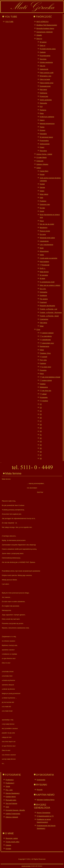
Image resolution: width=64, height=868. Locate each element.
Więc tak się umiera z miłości (50, 285)
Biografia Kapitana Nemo (45, 28)
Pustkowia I (10, 780)
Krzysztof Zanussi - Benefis (15, 810)
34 (41, 445)
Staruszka (43, 103)
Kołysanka (44, 292)
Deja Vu (39, 39)
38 (41, 458)
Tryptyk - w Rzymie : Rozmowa (51, 312)
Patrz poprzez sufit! (47, 73)
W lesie (42, 278)
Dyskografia (41, 780)
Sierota (42, 187)
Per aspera (44, 299)
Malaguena (44, 387)
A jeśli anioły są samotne (49, 258)
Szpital (42, 184)
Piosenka (43, 370)
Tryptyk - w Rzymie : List (48, 309)
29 (41, 428)
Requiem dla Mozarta (47, 306)
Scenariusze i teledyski (44, 32)
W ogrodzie (44, 275)
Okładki (39, 35)
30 (41, 431)
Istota (42, 255)
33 (41, 441)
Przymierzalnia (45, 56)
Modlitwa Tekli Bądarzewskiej (47, 25)
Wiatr (42, 326)
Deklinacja (44, 93)
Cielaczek (40, 161)
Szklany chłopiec (42, 164)
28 (41, 425)
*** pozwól (43, 357)
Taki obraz (43, 323)
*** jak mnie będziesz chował (50, 377)
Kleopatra (43, 134)
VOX (7, 807)
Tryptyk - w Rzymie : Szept (49, 316)
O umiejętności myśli (47, 282)
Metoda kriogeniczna (47, 124)
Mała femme (44, 272)
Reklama (43, 110)
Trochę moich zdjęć (12, 842)
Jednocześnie (45, 144)
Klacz (42, 374)
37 (41, 455)
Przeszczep (44, 96)
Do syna (43, 234)
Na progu (43, 59)
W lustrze (43, 42)
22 (41, 404)
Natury (42, 120)
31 (41, 435)
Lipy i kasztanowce (47, 245)
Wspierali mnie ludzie (47, 238)
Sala (41, 198)
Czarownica (44, 319)
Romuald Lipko (11, 800)
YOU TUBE (9, 22)
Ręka (42, 113)
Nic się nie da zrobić (47, 224)
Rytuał (42, 174)
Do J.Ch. (43, 289)
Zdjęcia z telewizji (12, 817)
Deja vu (43, 45)
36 (41, 452)
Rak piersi (43, 90)
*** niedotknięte (45, 340)
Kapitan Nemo (11, 797)
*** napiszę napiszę (47, 333)
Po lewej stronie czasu (48, 49)
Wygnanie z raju (46, 76)
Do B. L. (43, 268)
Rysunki (40, 790)
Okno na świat (45, 79)
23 (41, 408)
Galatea (43, 384)
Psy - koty (9, 790)
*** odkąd (43, 394)
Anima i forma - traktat (44, 154)
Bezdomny (44, 228)
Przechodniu (44, 141)
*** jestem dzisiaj (46, 380)
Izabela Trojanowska (13, 814)
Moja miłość (44, 194)
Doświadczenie (45, 86)
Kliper (42, 350)
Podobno (43, 201)
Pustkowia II (10, 783)
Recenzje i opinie (12, 838)
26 (41, 418)
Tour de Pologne (11, 803)
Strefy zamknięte (46, 100)
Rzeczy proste (45, 231)
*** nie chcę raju (46, 391)
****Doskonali (45, 265)
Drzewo (43, 130)
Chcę (38, 329)
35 (41, 448)
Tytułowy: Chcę (45, 353)
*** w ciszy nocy (45, 367)
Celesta (8, 845)
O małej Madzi (42, 157)
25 (41, 414)
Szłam (39, 168)
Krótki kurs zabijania (47, 117)
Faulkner (43, 363)
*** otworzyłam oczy (47, 343)
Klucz (42, 221)
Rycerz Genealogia (44, 813)
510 (41, 107)
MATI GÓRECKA (42, 22)
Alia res (42, 66)
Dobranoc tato (45, 204)
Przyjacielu (44, 397)
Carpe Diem (44, 171)
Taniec (42, 127)
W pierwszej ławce (46, 137)
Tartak (8, 786)
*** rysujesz (44, 401)
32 (41, 438)
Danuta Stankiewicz (13, 793)
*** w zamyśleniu (46, 336)
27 (41, 421)
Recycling (43, 151)
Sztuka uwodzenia (46, 62)
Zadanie (43, 52)
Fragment (43, 302)
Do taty (42, 208)
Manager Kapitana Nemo (46, 800)
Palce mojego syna (47, 83)
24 (41, 411)
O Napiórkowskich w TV (45, 816)
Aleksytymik (44, 69)
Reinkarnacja (44, 346)
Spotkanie (43, 295)
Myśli (42, 248)
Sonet (42, 211)
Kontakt (8, 849)
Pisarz (42, 147)
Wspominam (44, 251)
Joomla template (26, 866)
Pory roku (43, 360)
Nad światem (44, 262)
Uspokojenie (44, 241)
